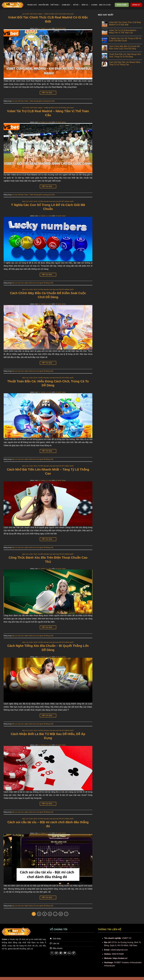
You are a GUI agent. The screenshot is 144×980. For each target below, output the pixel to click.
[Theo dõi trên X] (52, 953)
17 (61, 914)
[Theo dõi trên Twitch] (74, 953)
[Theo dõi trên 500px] (69, 953)
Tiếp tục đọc (48, 93)
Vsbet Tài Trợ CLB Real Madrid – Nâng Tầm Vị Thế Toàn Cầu (123, 31)
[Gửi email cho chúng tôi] (56, 953)
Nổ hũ (77, 5)
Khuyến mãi (44, 5)
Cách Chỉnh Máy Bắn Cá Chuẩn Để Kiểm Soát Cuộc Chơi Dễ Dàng (124, 47)
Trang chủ (32, 5)
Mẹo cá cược (105, 5)
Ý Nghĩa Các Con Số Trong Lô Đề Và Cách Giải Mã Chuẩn (125, 39)
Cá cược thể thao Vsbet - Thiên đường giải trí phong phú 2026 (48, 14)
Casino (94, 5)
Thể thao (55, 5)
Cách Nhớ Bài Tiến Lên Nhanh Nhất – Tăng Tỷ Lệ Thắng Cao (125, 63)
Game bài (67, 5)
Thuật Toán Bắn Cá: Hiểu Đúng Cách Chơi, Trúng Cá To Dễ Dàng (125, 55)
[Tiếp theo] (66, 914)
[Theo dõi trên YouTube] (65, 953)
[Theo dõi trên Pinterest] (61, 953)
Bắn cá (86, 5)
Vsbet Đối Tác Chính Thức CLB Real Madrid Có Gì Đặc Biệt (125, 24)
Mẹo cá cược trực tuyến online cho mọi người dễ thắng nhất (48, 201)
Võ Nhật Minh (61, 28)
